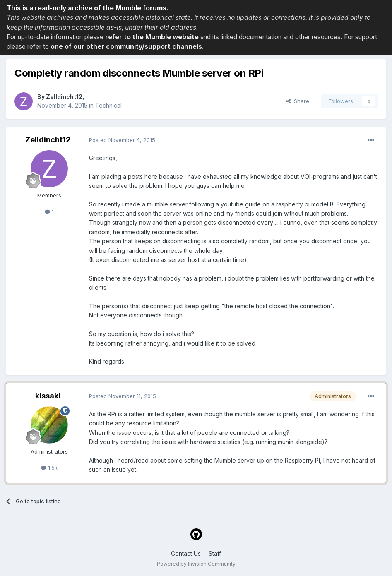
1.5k (49, 468)
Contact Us (186, 553)
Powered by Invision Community (196, 564)
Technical (108, 105)
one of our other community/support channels (126, 47)
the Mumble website (166, 37)
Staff (215, 553)
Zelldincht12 (64, 97)
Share (298, 101)
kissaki (48, 396)
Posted (122, 140)
